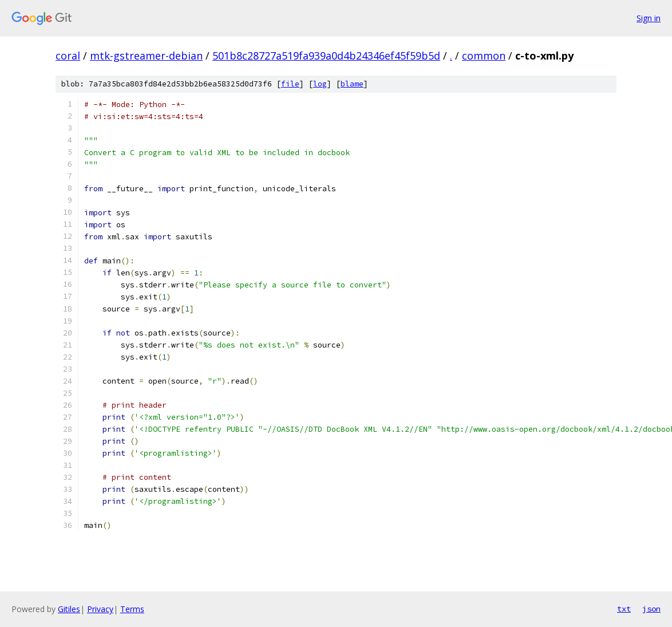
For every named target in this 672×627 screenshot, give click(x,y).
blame (352, 84)
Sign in (649, 18)
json (651, 609)
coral (68, 56)
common (484, 56)
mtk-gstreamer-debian (146, 56)
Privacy (100, 609)
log (320, 84)
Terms (132, 609)
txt (624, 609)
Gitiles (69, 609)
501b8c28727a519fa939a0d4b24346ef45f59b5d (326, 56)
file (290, 84)
